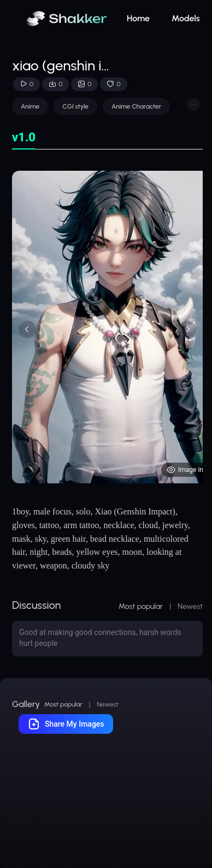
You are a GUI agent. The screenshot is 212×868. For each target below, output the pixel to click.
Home (138, 18)
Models (186, 18)
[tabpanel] (107, 327)
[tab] (24, 138)
